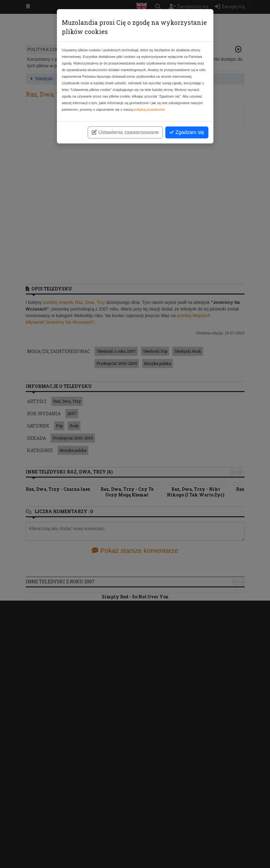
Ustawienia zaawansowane (125, 132)
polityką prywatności (149, 109)
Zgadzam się (187, 132)
